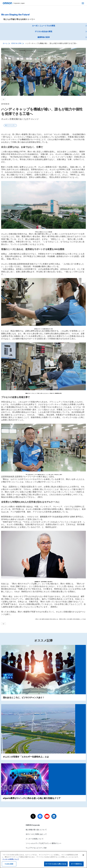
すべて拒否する (76, 865)
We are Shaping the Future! (15, 15)
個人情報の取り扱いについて (36, 830)
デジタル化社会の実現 (43, 32)
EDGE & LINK (16, 43)
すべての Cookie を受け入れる (56, 865)
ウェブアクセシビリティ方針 (36, 848)
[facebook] (40, 816)
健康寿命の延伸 (44, 37)
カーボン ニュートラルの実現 (44, 26)
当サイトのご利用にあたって (36, 834)
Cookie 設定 (9, 865)
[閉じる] (83, 856)
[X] (33, 816)
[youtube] (47, 816)
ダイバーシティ (11, 125)
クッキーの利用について (35, 839)
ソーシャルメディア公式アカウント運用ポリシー (43, 843)
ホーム (5, 43)
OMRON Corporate (33, 825)
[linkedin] (54, 816)
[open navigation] (83, 3)
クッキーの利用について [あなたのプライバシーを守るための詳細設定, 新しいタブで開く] (11, 861)
